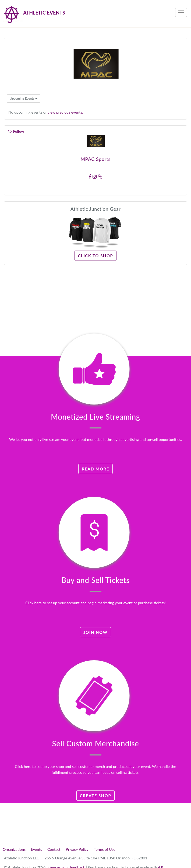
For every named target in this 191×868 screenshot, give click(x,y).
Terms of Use (105, 849)
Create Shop (96, 796)
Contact (54, 849)
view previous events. (65, 112)
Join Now (95, 632)
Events (36, 849)
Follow (16, 131)
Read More (95, 469)
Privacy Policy (77, 849)
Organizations (14, 849)
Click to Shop (96, 256)
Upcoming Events (24, 98)
